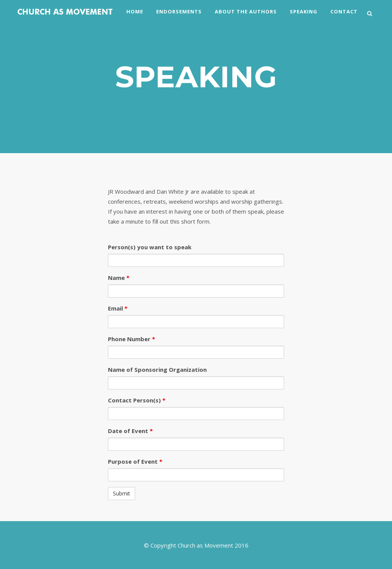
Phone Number (131, 339)
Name (119, 278)
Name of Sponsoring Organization (157, 370)
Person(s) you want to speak (150, 247)
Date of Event (130, 431)
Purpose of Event (135, 461)
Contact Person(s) (137, 400)
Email (118, 308)
